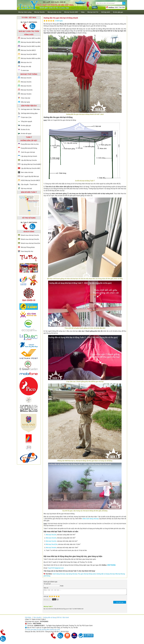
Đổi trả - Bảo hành (63, 619)
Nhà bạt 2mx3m (51, 541)
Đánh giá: (46, 598)
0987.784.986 (120, 7)
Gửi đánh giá (120, 603)
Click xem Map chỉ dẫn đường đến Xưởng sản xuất (43, 631)
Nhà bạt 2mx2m (51, 538)
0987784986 (111, 565)
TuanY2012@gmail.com (56, 568)
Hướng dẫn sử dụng (50, 619)
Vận (37, 619)
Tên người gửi (47, 584)
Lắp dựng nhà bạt (71, 574)
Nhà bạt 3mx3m (51, 535)
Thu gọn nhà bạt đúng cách (87, 574)
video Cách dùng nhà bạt (90, 519)
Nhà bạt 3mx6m (51, 548)
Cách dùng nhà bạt (59, 574)
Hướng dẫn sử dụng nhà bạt (106, 574)
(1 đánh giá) (59, 21)
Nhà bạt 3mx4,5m (52, 544)
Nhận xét (46, 588)
